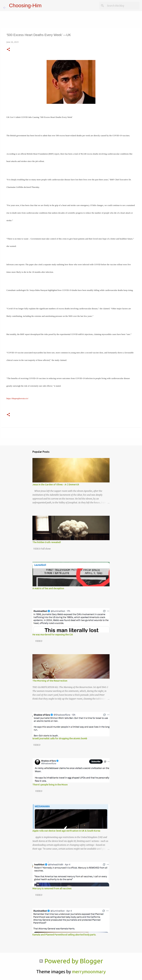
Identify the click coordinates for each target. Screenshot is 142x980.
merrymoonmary (89, 972)
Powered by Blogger (71, 961)
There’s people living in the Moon (50, 785)
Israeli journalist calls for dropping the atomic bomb (60, 738)
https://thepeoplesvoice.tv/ (17, 398)
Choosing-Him (25, 5)
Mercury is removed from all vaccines (52, 888)
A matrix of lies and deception (48, 588)
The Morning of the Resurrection (50, 681)
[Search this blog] (123, 6)
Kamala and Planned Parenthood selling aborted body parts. (64, 935)
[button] (8, 50)
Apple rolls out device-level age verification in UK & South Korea (66, 831)
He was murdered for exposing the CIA (53, 635)
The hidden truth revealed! (47, 542)
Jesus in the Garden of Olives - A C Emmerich (56, 485)
